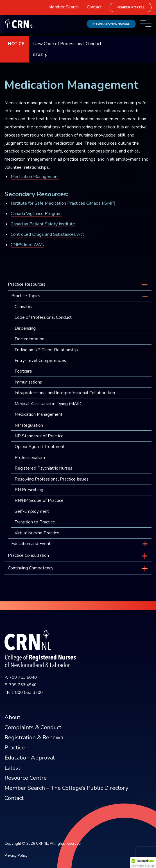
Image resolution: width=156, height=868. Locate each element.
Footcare (23, 371)
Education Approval (30, 758)
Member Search (64, 7)
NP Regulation (29, 425)
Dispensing (25, 328)
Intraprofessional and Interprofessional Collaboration (65, 393)
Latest (12, 768)
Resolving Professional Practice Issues (52, 479)
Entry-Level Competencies (40, 361)
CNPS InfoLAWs (27, 245)
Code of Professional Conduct (43, 317)
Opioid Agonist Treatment (40, 447)
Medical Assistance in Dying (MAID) (49, 404)
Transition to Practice (35, 522)
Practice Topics (26, 296)
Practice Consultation (28, 555)
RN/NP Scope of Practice (39, 500)
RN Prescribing (29, 490)
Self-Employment (32, 511)
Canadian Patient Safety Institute (43, 224)
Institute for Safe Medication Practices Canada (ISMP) (63, 203)
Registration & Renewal (35, 737)
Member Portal (131, 7)
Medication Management (35, 177)
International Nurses (111, 24)
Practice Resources (27, 284)
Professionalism (30, 458)
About (12, 717)
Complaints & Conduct (33, 727)
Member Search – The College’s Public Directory (66, 788)
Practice (15, 748)
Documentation (30, 339)
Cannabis (23, 307)
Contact (94, 7)
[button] (143, 863)
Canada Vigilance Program (36, 214)
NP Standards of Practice (39, 436)
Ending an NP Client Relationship (46, 350)
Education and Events (32, 544)
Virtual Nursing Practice (37, 533)
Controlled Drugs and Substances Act (47, 234)
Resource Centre (26, 778)
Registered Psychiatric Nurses (43, 468)
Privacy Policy (16, 856)
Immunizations (28, 382)
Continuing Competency (31, 568)
